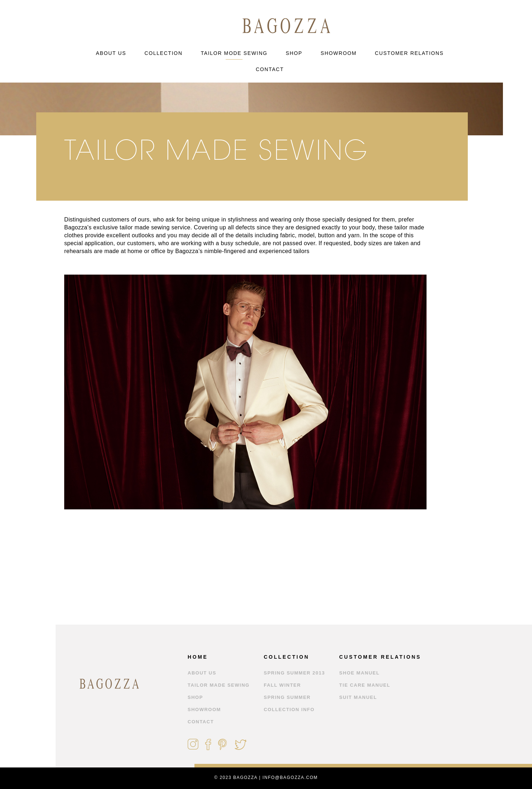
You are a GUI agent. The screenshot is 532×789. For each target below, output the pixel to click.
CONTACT (270, 69)
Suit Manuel (358, 697)
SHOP (294, 53)
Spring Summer (287, 697)
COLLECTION (164, 53)
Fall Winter (282, 685)
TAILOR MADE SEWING (219, 685)
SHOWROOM (339, 53)
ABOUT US (111, 53)
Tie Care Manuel (365, 685)
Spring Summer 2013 (294, 673)
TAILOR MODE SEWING (234, 53)
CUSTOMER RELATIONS (409, 53)
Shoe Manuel (360, 673)
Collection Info (289, 709)
